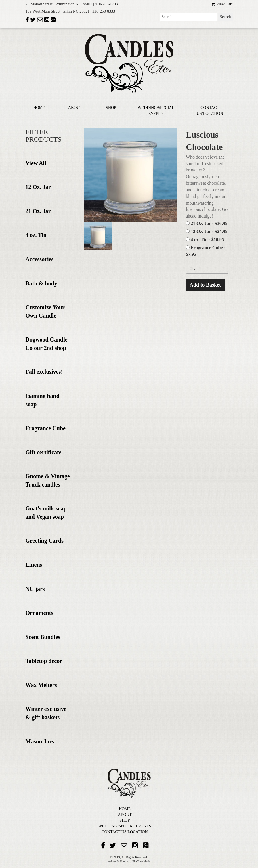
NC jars (35, 589)
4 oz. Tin (36, 235)
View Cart (222, 4)
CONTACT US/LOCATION (125, 832)
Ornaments (40, 613)
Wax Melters (41, 685)
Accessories (40, 259)
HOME (39, 108)
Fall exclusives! (44, 372)
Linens (34, 565)
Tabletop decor (44, 661)
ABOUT (75, 108)
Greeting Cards (45, 541)
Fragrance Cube (46, 428)
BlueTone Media (141, 861)
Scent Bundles (43, 637)
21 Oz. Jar (38, 211)
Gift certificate (44, 452)
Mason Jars (40, 741)
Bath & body (41, 283)
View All (36, 163)
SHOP (111, 108)
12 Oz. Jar (38, 187)
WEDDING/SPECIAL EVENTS (125, 826)
